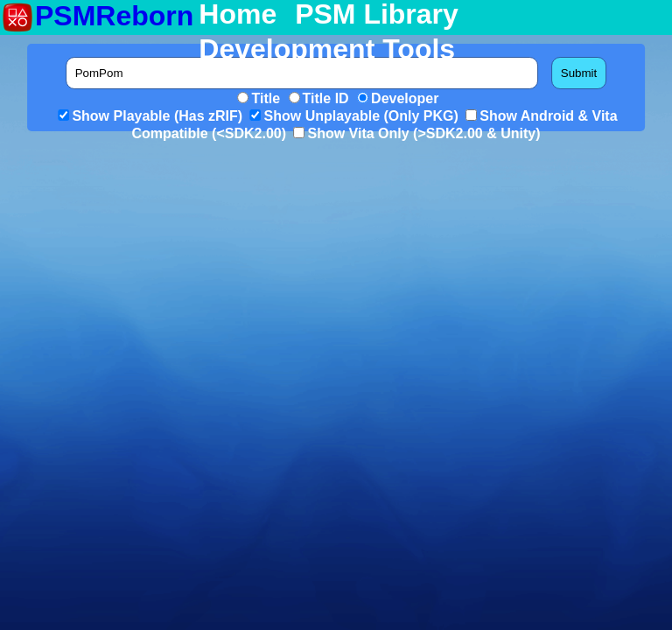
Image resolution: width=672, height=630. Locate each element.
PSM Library (377, 15)
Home (238, 15)
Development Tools (327, 50)
